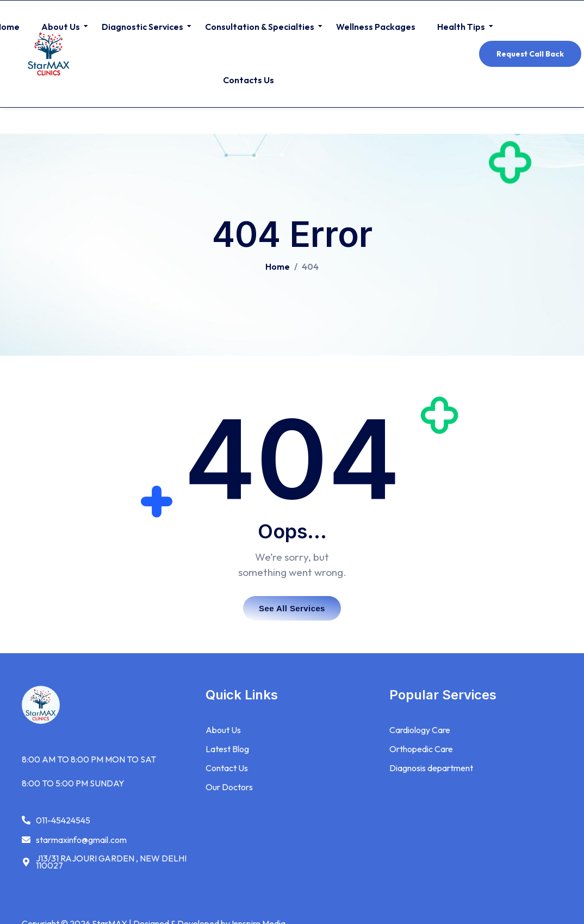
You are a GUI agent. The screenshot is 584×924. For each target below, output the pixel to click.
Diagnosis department (431, 768)
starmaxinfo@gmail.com (81, 840)
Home (278, 266)
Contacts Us (248, 80)
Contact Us (227, 768)
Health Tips (462, 27)
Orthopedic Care (421, 750)
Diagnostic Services (144, 27)
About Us (62, 27)
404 (310, 266)
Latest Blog (227, 750)
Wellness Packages (376, 27)
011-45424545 (63, 820)
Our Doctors (229, 787)
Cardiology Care (420, 731)
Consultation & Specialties (261, 27)
